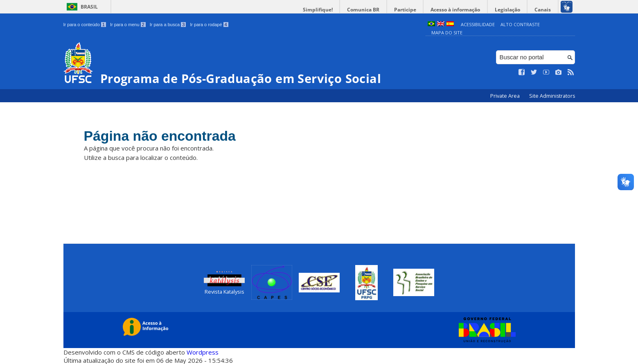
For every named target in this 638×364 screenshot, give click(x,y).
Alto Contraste (520, 24)
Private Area (506, 96)
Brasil (89, 7)
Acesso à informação (458, 10)
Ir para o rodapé (209, 25)
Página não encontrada (163, 136)
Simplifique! (324, 10)
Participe (409, 10)
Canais (543, 10)
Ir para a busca (168, 25)
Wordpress (203, 352)
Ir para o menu (128, 25)
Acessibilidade (478, 24)
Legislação (509, 10)
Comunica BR (368, 10)
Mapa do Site (447, 33)
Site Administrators (552, 96)
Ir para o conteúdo (85, 25)
